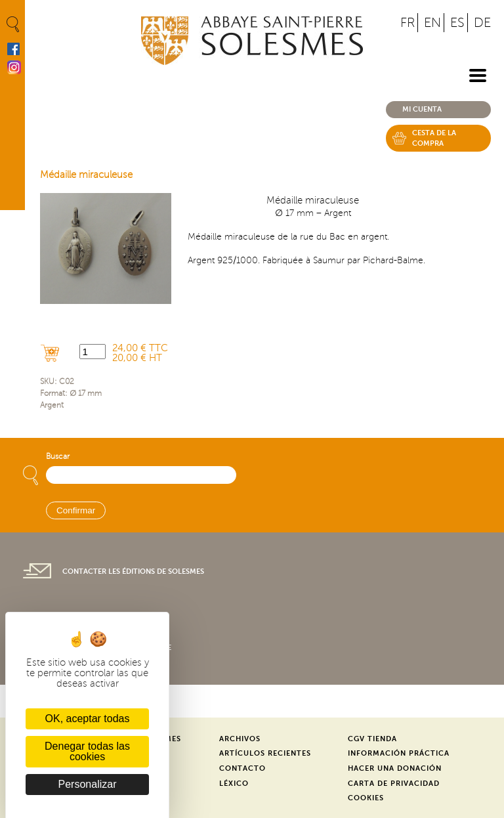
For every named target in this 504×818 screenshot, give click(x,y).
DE (482, 23)
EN (432, 23)
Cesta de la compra (434, 138)
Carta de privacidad (394, 784)
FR (408, 23)
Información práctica (399, 753)
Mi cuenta (422, 109)
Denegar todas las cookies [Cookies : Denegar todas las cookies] (87, 751)
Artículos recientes (265, 753)
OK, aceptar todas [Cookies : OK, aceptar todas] (88, 719)
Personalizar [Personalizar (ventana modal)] (88, 784)
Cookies (366, 798)
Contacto (242, 768)
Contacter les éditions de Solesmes (133, 571)
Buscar (58, 457)
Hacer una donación (395, 768)
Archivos (240, 739)
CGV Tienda (372, 739)
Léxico (234, 784)
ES (457, 23)
